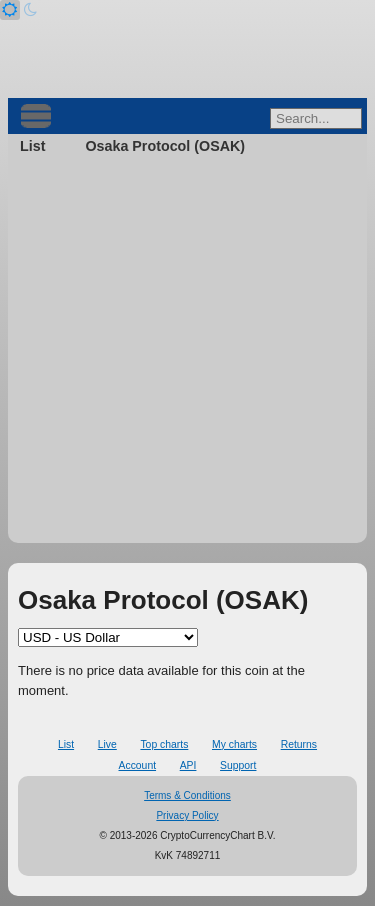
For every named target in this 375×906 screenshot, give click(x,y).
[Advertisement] (187, 355)
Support (238, 765)
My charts (234, 744)
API (188, 765)
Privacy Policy (187, 815)
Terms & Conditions (187, 795)
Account (138, 765)
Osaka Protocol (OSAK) (165, 146)
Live (107, 744)
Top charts (164, 744)
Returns (299, 744)
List (32, 146)
